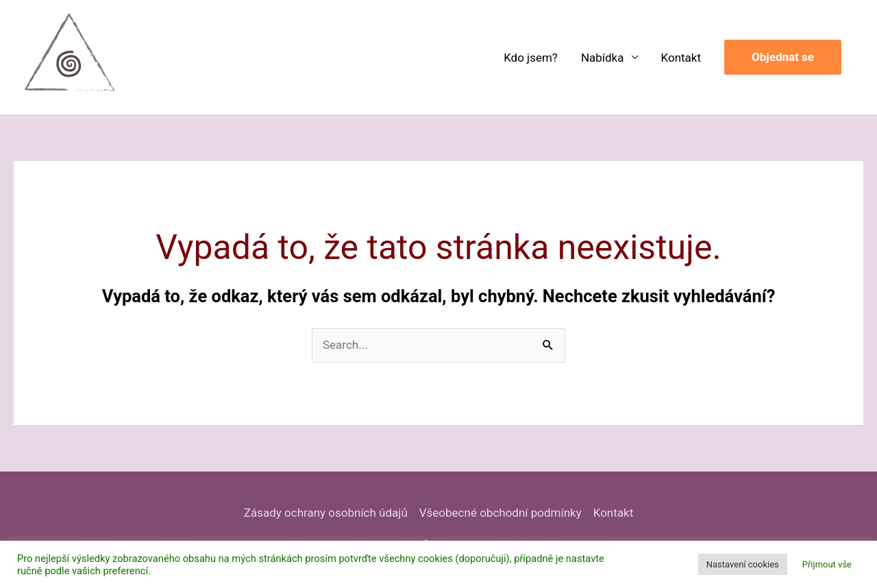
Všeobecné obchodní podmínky (501, 513)
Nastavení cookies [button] (743, 564)
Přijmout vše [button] (827, 564)
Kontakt (681, 58)
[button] (783, 57)
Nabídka (603, 58)
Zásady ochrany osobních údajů (326, 513)
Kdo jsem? (531, 58)
